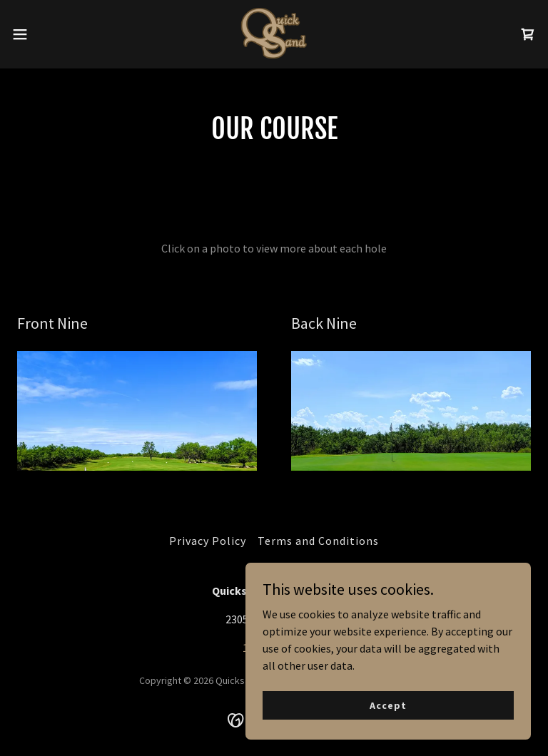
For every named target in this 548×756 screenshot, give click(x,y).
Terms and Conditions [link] (318, 541)
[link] (274, 34)
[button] (46, 34)
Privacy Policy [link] (208, 541)
